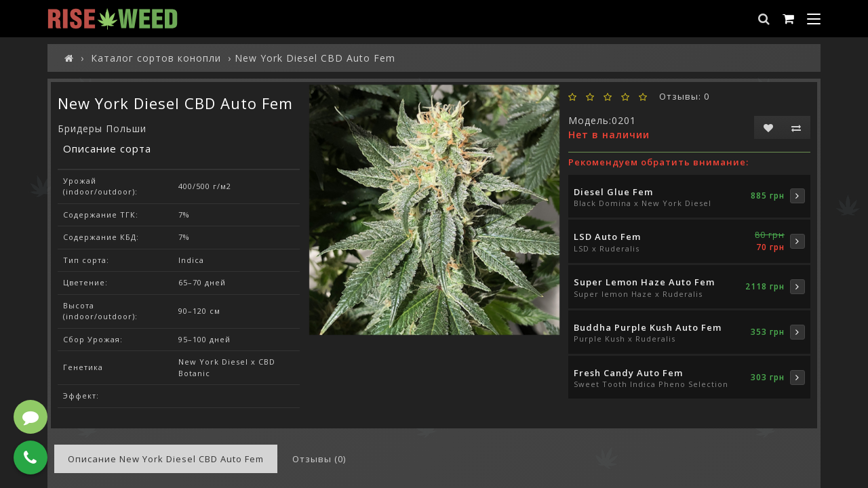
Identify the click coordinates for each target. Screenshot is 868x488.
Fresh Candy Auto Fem (628, 373)
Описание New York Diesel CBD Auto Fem (166, 459)
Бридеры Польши (102, 128)
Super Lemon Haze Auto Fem (644, 282)
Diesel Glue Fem (613, 192)
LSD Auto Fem (607, 237)
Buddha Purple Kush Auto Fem (648, 327)
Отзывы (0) (319, 459)
